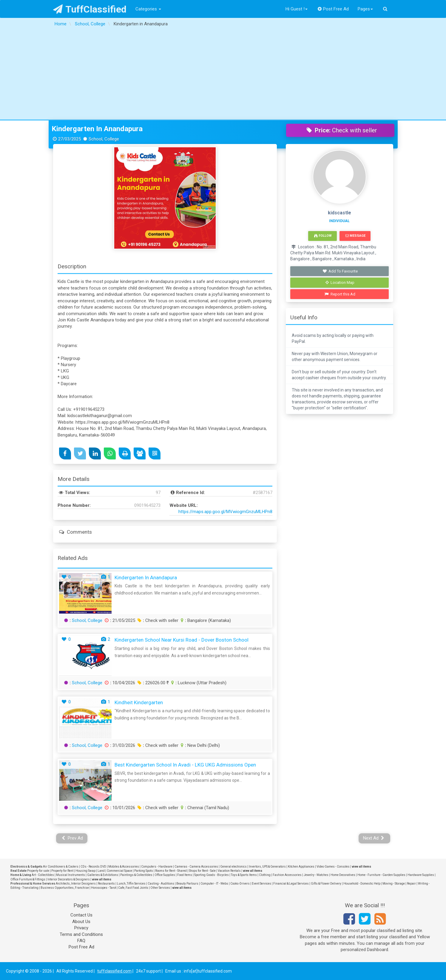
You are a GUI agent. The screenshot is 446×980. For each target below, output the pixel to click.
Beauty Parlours (187, 884)
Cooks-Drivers (240, 884)
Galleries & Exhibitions (103, 875)
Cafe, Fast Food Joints (133, 888)
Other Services (160, 888)
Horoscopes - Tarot (104, 888)
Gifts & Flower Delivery (326, 884)
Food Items (185, 875)
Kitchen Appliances (301, 867)
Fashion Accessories (287, 875)
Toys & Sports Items (244, 875)
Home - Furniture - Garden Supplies (381, 875)
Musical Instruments (71, 875)
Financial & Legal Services (291, 884)
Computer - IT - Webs (214, 884)
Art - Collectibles (43, 875)
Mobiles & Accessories (124, 867)
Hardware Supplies (421, 875)
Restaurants (106, 884)
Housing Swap (85, 871)
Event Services (261, 884)
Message (355, 236)
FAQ (81, 941)
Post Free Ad (333, 9)
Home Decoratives (343, 875)
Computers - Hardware (157, 867)
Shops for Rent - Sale (202, 871)
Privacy (81, 928)
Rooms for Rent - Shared (171, 871)
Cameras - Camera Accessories (196, 867)
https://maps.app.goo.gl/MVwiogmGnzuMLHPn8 (225, 512)
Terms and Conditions (81, 934)
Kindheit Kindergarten (139, 702)
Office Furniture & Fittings (28, 879)
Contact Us (81, 915)
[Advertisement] (223, 75)
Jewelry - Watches (316, 875)
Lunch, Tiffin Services (131, 884)
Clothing (265, 875)
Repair (411, 884)
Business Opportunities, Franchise (65, 888)
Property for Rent (62, 871)
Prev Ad (72, 838)
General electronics (233, 867)
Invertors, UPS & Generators (267, 867)
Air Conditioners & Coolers (61, 867)
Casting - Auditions (161, 884)
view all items (361, 867)
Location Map (340, 282)
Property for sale (38, 871)
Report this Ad (340, 294)
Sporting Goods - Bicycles (212, 875)
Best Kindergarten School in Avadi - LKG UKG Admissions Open (185, 765)
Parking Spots (144, 871)
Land (101, 871)
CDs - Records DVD (93, 867)
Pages (365, 9)
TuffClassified (90, 9)
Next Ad (374, 838)
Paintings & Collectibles (136, 875)
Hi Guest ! (297, 9)
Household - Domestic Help (362, 884)
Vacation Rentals (229, 871)
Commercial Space (119, 871)
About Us (81, 922)
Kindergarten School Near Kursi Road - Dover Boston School (182, 640)
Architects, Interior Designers (76, 884)
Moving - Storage (394, 884)
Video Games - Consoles (333, 867)
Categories (148, 9)
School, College (87, 620)
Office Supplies (165, 875)
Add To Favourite (340, 271)
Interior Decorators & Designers (69, 879)
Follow (323, 236)
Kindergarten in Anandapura (97, 129)
